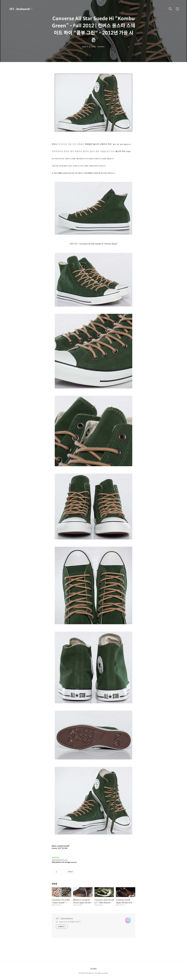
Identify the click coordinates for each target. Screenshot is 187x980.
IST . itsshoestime (21, 9)
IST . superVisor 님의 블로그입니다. (68, 922)
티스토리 (93, 969)
